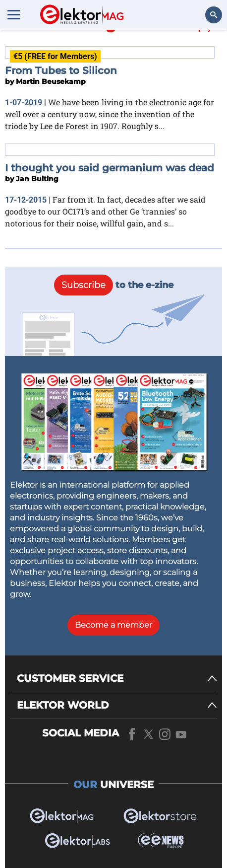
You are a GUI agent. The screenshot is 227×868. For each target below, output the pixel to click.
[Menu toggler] (14, 14)
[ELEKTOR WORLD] (117, 705)
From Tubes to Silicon (61, 71)
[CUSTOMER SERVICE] (117, 679)
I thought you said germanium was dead (110, 168)
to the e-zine (114, 285)
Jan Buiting (37, 179)
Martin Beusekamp (51, 81)
